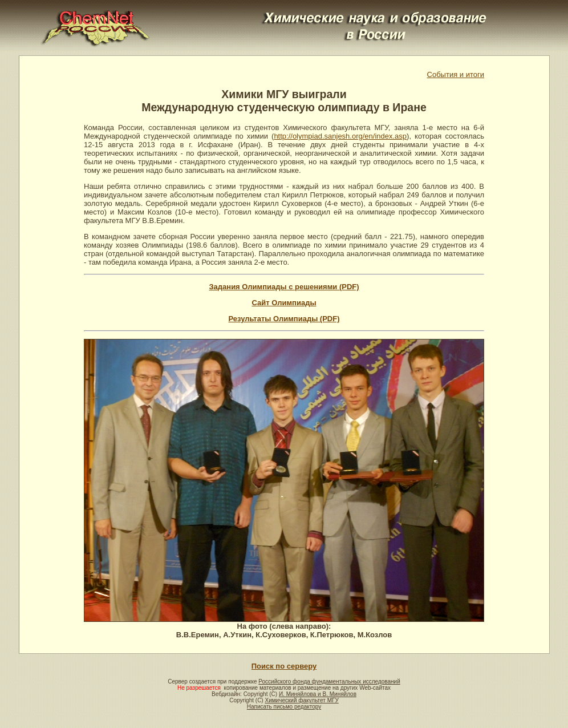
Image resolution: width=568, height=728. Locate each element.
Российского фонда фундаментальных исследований (329, 682)
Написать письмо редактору (284, 707)
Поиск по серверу (284, 666)
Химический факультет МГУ (301, 700)
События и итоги (456, 74)
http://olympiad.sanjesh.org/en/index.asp (340, 136)
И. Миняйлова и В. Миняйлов (318, 694)
